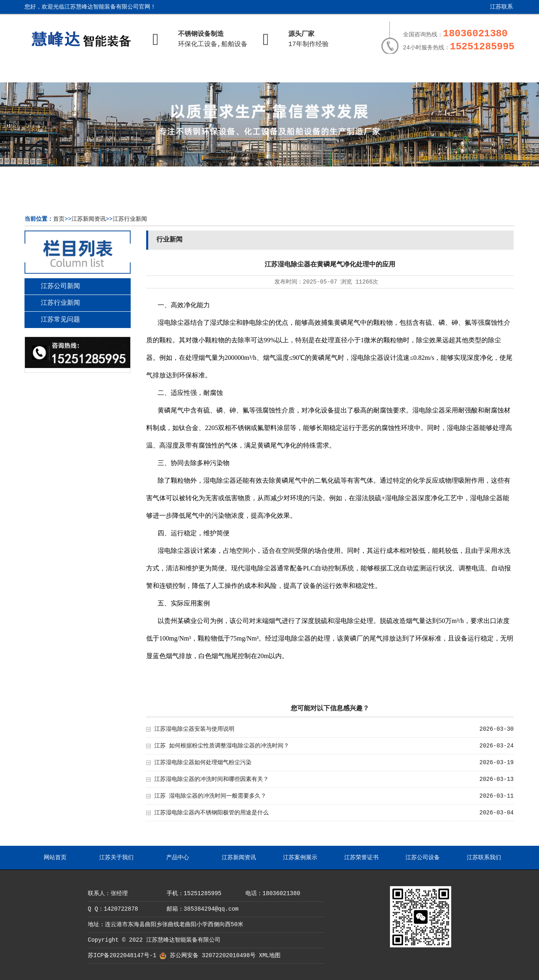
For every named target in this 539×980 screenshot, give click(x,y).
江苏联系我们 (495, 10)
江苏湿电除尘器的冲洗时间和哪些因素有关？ (212, 779)
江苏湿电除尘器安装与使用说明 (194, 729)
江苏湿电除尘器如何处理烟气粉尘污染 (203, 763)
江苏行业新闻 (130, 219)
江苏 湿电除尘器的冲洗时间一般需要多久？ (210, 796)
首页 (59, 219)
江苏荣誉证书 (353, 72)
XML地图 (270, 956)
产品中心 (174, 72)
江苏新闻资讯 (234, 72)
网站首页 (54, 72)
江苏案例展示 (294, 72)
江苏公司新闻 (60, 286)
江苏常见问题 (60, 320)
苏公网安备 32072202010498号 (213, 956)
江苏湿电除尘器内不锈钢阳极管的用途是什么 (212, 813)
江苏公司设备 (413, 72)
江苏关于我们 (114, 72)
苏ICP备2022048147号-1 (122, 956)
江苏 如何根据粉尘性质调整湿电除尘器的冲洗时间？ (222, 746)
